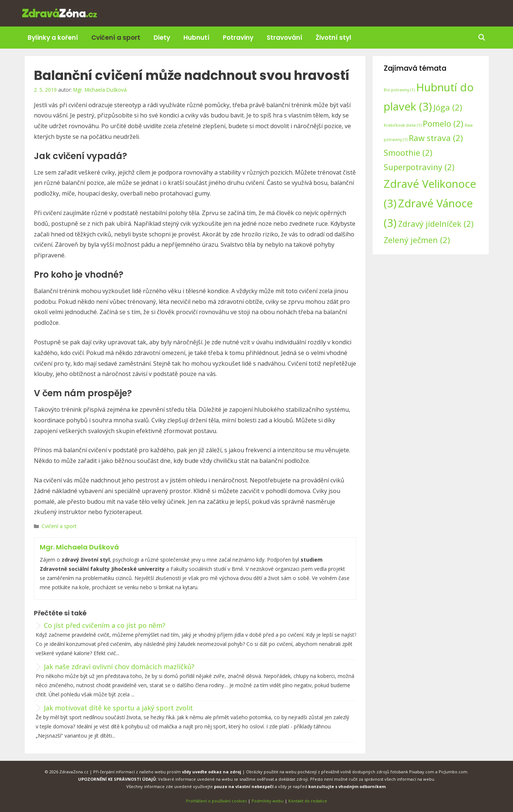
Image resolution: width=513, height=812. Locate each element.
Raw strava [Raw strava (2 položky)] (436, 138)
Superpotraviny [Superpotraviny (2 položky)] (419, 167)
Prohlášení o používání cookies (216, 801)
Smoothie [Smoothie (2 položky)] (408, 153)
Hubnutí (196, 38)
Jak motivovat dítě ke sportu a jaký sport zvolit (118, 708)
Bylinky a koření (53, 38)
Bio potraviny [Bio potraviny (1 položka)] (399, 90)
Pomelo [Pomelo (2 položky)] (443, 124)
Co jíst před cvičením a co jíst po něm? (105, 625)
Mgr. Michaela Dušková (79, 547)
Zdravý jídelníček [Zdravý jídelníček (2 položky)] (436, 224)
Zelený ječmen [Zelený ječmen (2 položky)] (417, 240)
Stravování (284, 38)
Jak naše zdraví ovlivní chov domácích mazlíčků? (119, 667)
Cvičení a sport (116, 38)
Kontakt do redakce (308, 801)
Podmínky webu (268, 801)
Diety (162, 38)
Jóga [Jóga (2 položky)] (448, 107)
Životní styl (333, 38)
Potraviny (238, 38)
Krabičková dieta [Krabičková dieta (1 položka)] (403, 125)
